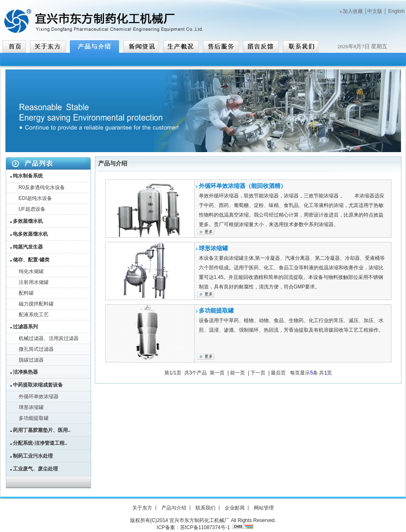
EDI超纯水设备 (35, 198)
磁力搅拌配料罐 (36, 304)
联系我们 (205, 508)
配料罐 (26, 293)
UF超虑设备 (32, 209)
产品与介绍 (174, 508)
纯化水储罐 (31, 271)
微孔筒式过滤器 (36, 349)
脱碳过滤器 (31, 360)
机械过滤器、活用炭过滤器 (49, 338)
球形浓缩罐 (31, 407)
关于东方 (142, 508)
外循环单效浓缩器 (39, 397)
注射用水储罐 (34, 282)
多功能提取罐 (34, 418)
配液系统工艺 (34, 315)
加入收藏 (353, 11)
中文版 (375, 11)
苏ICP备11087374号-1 (205, 527)
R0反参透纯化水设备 (42, 187)
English (396, 11)
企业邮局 (235, 508)
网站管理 (264, 508)
